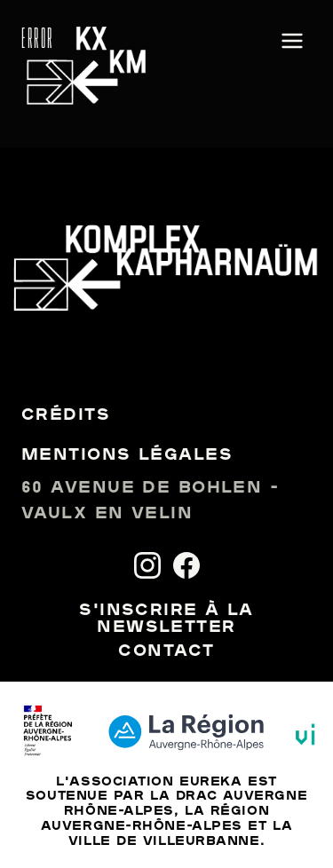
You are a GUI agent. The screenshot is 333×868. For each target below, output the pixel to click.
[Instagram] (147, 565)
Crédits (66, 416)
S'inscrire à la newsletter (166, 619)
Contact (166, 652)
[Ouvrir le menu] (292, 42)
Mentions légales (127, 456)
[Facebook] (186, 565)
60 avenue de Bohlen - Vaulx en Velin (150, 501)
